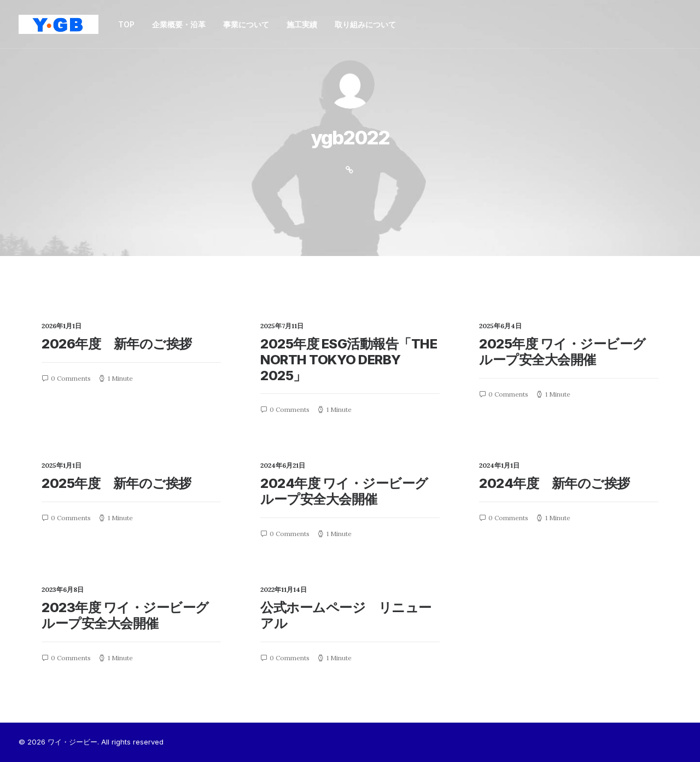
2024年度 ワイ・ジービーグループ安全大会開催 (344, 491)
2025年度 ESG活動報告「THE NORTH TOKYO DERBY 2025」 (349, 360)
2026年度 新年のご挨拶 (117, 344)
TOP (126, 24)
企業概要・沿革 (179, 24)
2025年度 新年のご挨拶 (116, 483)
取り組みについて (365, 24)
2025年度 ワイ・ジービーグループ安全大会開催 (562, 352)
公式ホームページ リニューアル (346, 615)
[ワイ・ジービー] (59, 24)
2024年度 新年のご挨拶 (555, 483)
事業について (246, 24)
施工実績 (302, 24)
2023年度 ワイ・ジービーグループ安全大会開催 (125, 615)
